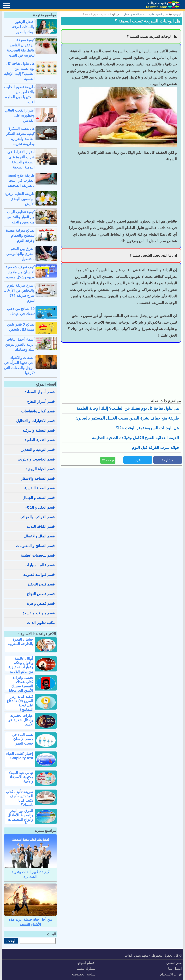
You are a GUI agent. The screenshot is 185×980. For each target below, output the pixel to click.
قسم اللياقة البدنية (41, 527)
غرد (138, 460)
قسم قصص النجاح (41, 594)
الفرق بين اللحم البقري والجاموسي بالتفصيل (21, 254)
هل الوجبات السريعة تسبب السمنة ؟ (148, 21)
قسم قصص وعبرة (41, 603)
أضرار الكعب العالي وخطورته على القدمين (20, 115)
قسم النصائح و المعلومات (35, 546)
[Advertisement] (121, 189)
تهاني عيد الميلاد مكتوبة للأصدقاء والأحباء (21, 777)
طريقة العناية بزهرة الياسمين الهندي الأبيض (20, 199)
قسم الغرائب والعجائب (37, 517)
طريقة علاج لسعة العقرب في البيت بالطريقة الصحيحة (21, 180)
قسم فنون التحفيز (41, 584)
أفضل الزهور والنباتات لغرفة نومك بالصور (23, 27)
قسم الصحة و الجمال (39, 498)
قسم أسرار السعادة (40, 392)
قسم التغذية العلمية (40, 440)
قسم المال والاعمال (39, 536)
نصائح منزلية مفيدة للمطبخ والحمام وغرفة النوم (20, 235)
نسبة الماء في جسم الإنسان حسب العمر (22, 739)
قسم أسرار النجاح (41, 402)
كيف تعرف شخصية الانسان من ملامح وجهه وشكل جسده (20, 272)
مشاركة (168, 460)
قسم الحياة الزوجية (40, 469)
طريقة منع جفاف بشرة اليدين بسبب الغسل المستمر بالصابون (127, 418)
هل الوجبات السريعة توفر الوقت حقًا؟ (147, 428)
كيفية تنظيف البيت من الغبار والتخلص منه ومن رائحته (21, 217)
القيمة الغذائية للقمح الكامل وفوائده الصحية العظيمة (135, 438)
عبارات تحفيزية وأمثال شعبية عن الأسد (20, 720)
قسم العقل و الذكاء (40, 507)
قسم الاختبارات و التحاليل (36, 421)
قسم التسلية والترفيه (39, 430)
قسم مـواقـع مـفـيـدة (39, 613)
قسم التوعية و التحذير (38, 450)
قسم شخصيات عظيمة (38, 555)
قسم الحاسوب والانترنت (36, 459)
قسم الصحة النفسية (40, 488)
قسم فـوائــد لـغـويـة (39, 575)
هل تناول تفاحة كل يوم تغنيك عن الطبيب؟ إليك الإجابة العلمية (128, 408)
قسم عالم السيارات (40, 565)
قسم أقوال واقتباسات (38, 411)
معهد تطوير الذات (137, 956)
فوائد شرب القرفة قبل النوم (155, 448)
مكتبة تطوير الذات (41, 623)
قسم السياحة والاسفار (38, 478)
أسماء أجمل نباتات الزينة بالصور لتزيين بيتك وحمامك (20, 344)
